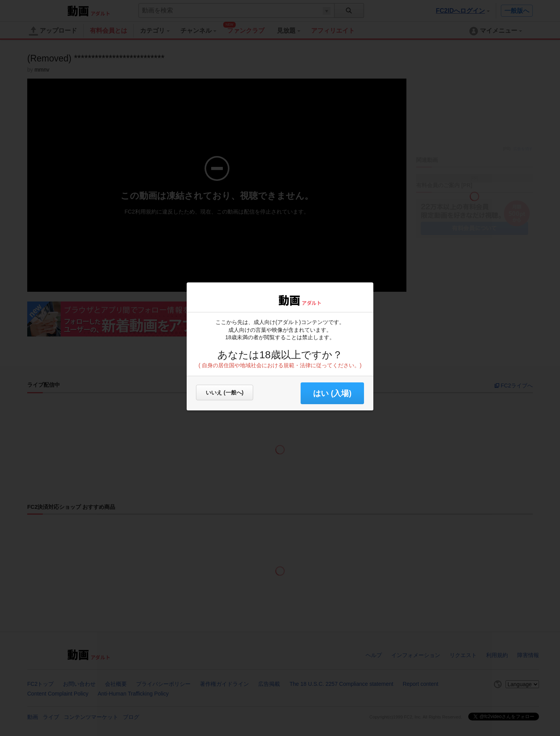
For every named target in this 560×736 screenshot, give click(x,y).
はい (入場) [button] (332, 393)
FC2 (258, 300)
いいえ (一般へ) (225, 393)
